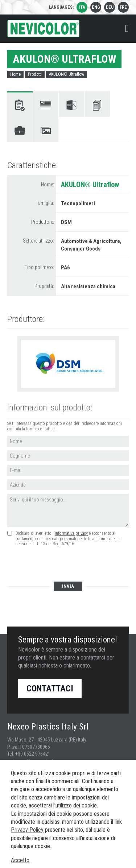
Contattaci (50, 689)
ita (82, 7)
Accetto (20, 860)
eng (96, 7)
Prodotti (35, 74)
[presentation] (62, 565)
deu (110, 7)
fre (123, 7)
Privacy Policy (27, 830)
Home (15, 74)
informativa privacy (71, 533)
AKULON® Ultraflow (67, 74)
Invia (68, 586)
